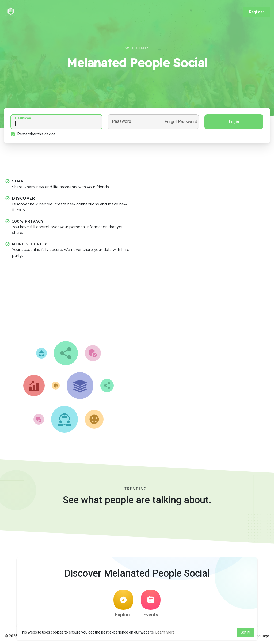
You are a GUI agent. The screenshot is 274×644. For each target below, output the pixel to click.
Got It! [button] (245, 632)
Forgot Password (181, 122)
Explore (123, 604)
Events (151, 604)
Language (259, 636)
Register (257, 12)
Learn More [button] (165, 632)
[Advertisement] (137, 301)
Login (234, 122)
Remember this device (36, 134)
